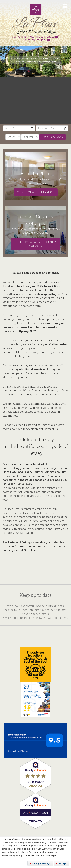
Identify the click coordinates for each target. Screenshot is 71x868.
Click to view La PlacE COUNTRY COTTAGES (36, 244)
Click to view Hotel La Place (36, 192)
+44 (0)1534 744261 (35, 40)
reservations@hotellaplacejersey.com (35, 36)
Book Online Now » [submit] (53, 137)
